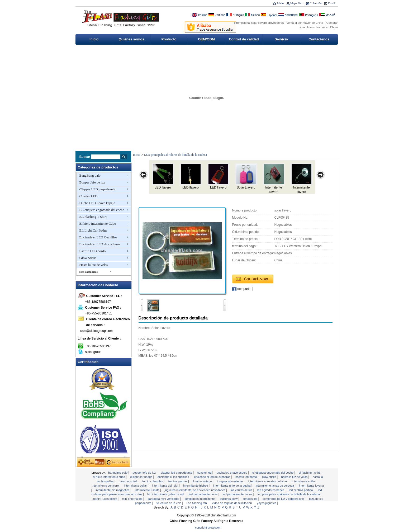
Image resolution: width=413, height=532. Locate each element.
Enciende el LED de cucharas (100, 244)
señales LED (251, 499)
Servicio (281, 39)
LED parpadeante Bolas (203, 494)
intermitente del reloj (165, 486)
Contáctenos (319, 39)
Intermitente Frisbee (196, 486)
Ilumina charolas (153, 481)
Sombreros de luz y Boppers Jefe (284, 499)
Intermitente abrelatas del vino (268, 481)
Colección (316, 3)
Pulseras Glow (229, 499)
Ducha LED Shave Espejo (97, 203)
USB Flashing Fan (197, 503)
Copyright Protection (208, 528)
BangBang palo (90, 175)
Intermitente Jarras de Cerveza (275, 486)
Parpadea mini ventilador (164, 499)
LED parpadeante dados (238, 494)
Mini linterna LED (133, 499)
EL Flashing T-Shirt (93, 217)
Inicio (280, 3)
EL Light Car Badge (93, 230)
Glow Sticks (88, 258)
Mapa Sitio (297, 3)
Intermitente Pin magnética (113, 490)
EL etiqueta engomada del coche (102, 210)
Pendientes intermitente (200, 499)
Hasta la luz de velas (94, 265)
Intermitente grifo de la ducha (232, 486)
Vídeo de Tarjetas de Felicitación (232, 503)
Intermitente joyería (311, 486)
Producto (169, 39)
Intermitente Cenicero (106, 486)
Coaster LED (89, 196)
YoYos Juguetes (267, 503)
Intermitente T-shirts (147, 490)
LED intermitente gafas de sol (166, 494)
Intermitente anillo (304, 481)
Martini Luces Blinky (105, 499)
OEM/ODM (206, 39)
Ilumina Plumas (178, 481)
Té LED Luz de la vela (169, 503)
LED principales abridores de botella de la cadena (175, 155)
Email (331, 3)
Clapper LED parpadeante (97, 189)
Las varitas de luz (242, 490)
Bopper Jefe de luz (92, 182)
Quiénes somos (132, 39)
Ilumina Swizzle (203, 481)
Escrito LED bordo (93, 251)
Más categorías (89, 272)
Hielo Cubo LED (128, 481)
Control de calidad (244, 39)
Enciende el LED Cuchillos (98, 237)
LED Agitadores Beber (271, 490)
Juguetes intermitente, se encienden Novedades (196, 490)
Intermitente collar (136, 486)
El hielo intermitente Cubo (98, 223)
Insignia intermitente (230, 481)
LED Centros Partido (301, 490)
